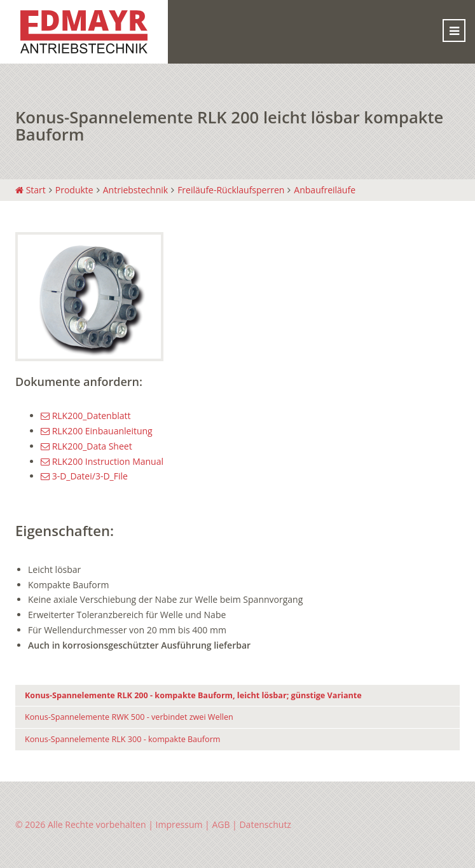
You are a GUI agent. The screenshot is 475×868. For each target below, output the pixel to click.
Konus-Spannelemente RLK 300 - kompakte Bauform (122, 739)
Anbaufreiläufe (325, 190)
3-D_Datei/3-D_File (84, 476)
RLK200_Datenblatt (86, 416)
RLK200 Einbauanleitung (97, 431)
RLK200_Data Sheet (86, 446)
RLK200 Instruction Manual (102, 461)
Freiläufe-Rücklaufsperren (231, 190)
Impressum (179, 824)
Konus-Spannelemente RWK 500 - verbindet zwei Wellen (129, 717)
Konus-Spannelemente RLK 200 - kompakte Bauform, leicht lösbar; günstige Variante (193, 695)
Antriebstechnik (135, 190)
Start (31, 190)
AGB (221, 824)
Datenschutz (265, 824)
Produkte (74, 190)
